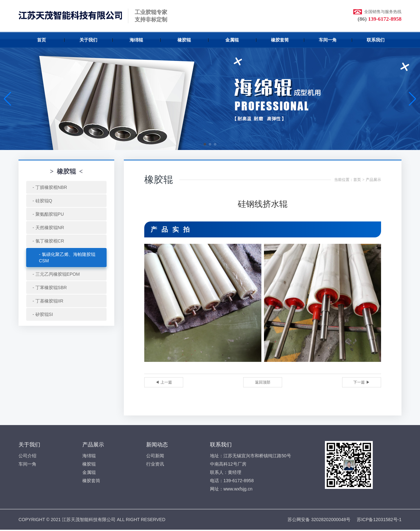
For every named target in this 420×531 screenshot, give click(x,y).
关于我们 (88, 40)
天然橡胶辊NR (50, 228)
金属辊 (232, 40)
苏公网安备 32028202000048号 (319, 520)
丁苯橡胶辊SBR (51, 288)
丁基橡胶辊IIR (49, 301)
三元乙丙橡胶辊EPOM (58, 274)
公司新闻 (155, 456)
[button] (205, 144)
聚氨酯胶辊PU (50, 214)
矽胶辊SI (44, 314)
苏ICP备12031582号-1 (379, 520)
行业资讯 (155, 464)
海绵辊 (136, 40)
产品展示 (373, 180)
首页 (41, 40)
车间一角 (328, 40)
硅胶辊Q (44, 201)
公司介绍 (27, 456)
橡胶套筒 (280, 40)
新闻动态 (157, 445)
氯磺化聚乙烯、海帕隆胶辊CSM (67, 258)
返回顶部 (263, 382)
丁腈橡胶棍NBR (51, 187)
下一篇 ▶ (361, 382)
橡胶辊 (184, 40)
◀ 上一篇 (164, 382)
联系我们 (376, 40)
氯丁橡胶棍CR (50, 241)
